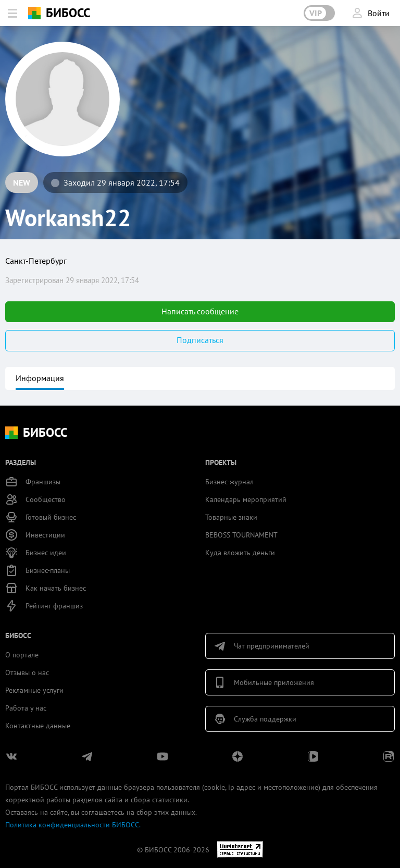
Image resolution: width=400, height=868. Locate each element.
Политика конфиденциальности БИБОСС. (73, 825)
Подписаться (200, 340)
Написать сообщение (200, 311)
